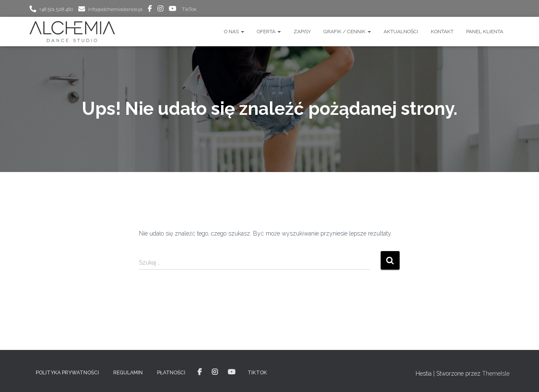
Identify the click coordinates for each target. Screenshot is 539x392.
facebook (150, 10)
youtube (173, 10)
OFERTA (269, 32)
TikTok (189, 9)
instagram (160, 10)
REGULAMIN (128, 373)
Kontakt (442, 32)
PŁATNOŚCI (171, 373)
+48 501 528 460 (56, 9)
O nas (234, 32)
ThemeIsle (496, 373)
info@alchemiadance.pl (115, 9)
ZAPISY (302, 32)
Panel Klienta (485, 32)
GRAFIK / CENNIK (347, 32)
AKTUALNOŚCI (401, 32)
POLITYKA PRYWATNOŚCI (67, 373)
